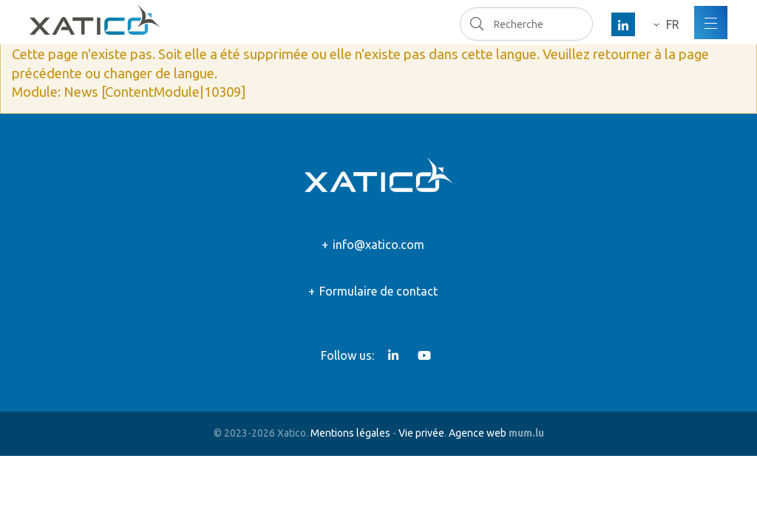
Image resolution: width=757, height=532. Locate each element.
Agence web (478, 433)
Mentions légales (350, 433)
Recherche (476, 24)
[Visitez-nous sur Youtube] (424, 355)
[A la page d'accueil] (95, 20)
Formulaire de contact (378, 291)
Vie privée (421, 433)
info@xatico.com (378, 245)
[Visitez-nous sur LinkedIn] (623, 24)
